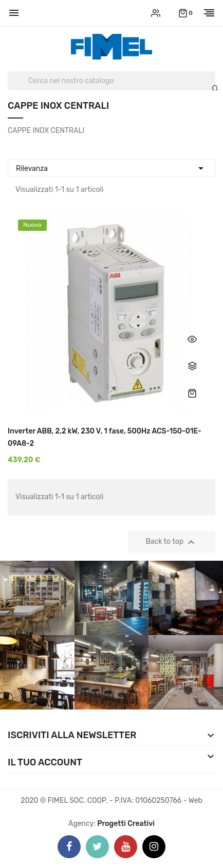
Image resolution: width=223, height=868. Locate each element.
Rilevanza (112, 167)
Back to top (172, 542)
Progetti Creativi (126, 824)
